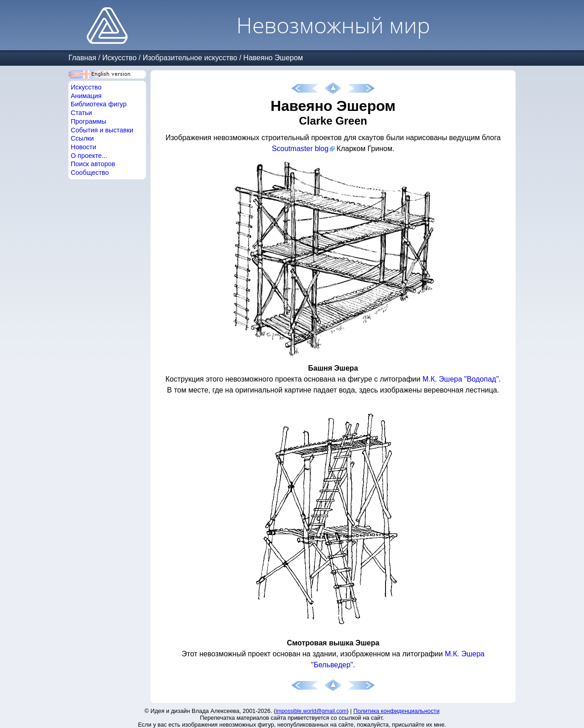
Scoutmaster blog (300, 149)
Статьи (81, 113)
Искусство (119, 58)
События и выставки (102, 130)
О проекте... (89, 156)
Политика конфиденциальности (397, 711)
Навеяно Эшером (273, 58)
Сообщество (90, 173)
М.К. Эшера (442, 379)
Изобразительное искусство (190, 58)
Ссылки (82, 138)
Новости (83, 147)
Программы (89, 121)
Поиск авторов (93, 164)
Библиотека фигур (99, 104)
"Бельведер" (332, 665)
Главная (82, 58)
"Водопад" (481, 379)
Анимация (86, 96)
